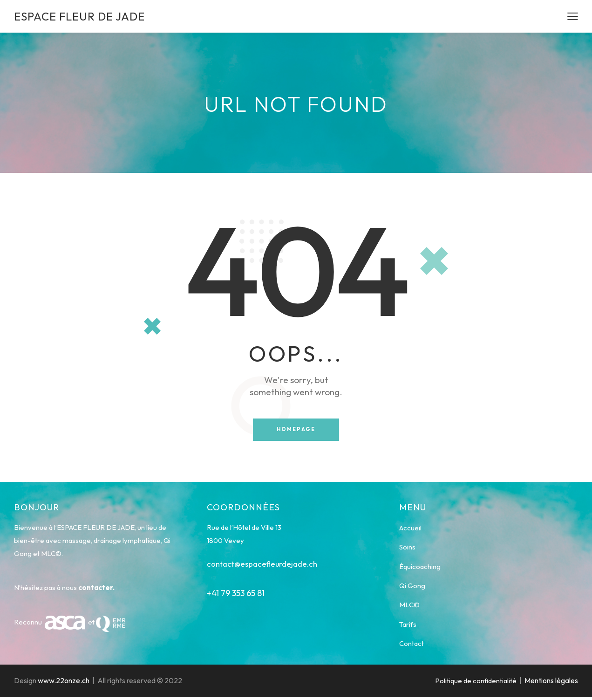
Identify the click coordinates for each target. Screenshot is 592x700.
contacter (95, 588)
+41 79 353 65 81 (236, 594)
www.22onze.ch (64, 684)
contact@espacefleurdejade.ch (263, 564)
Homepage (296, 430)
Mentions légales (551, 684)
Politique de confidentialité (476, 684)
